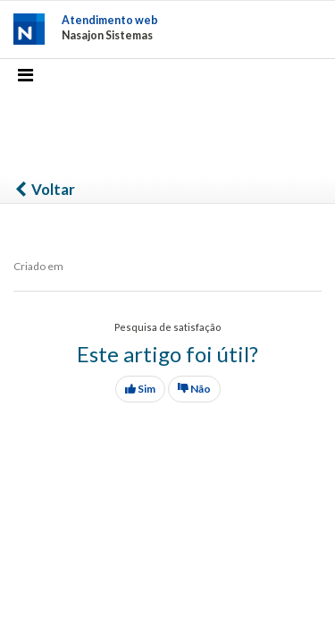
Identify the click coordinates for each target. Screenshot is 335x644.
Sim (140, 389)
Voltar (44, 189)
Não (194, 389)
